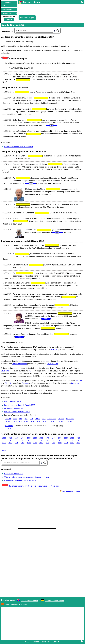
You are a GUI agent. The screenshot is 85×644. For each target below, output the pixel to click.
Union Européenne (19, 364)
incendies (75, 383)
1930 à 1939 (23, 440)
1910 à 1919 (10, 440)
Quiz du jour (7, 2)
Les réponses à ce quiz (70, 491)
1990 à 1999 (60, 440)
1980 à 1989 (54, 440)
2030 (4, 450)
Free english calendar (29, 601)
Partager (9, 20)
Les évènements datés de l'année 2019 (20, 405)
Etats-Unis (5, 371)
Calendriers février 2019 (14, 474)
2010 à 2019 (72, 440)
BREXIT (54, 350)
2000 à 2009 (66, 440)
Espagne (25, 383)
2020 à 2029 (78, 440)
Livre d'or (46, 642)
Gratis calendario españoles (16, 604)
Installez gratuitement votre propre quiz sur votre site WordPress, (35, 486)
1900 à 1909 (4, 440)
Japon (31, 371)
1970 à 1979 (47, 440)
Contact (56, 642)
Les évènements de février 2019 (17, 412)
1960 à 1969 (41, 440)
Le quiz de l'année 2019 (14, 408)
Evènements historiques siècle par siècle (20, 480)
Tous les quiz (7, 13)
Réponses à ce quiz (27, 18)
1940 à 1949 (29, 440)
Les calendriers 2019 (13, 402)
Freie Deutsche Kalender (55, 601)
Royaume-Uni (52, 364)
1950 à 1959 (35, 440)
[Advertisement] (50, 10)
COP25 (8, 383)
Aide (4, 6)
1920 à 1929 (16, 440)
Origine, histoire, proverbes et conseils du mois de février (27, 477)
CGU (27, 642)
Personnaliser (7, 10)
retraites (79, 381)
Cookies (36, 642)
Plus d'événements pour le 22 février (19, 147)
